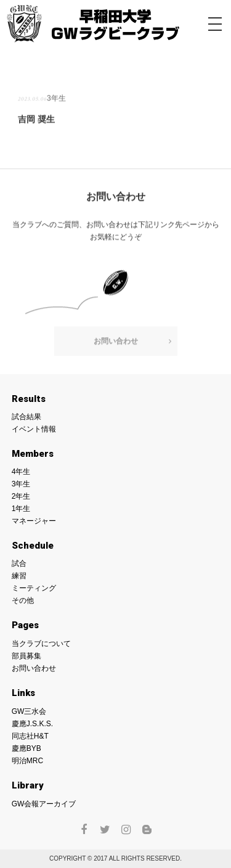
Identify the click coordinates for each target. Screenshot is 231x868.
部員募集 (26, 656)
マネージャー (34, 521)
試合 (19, 563)
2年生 (21, 496)
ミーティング (34, 588)
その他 (23, 600)
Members (33, 454)
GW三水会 (29, 711)
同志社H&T (30, 736)
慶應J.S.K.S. (32, 724)
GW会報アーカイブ (44, 804)
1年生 (21, 509)
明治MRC (27, 761)
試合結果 (26, 417)
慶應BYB (26, 748)
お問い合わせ (116, 341)
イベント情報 (34, 429)
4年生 (21, 472)
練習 (19, 576)
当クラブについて (41, 644)
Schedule (33, 546)
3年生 (56, 98)
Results (29, 399)
